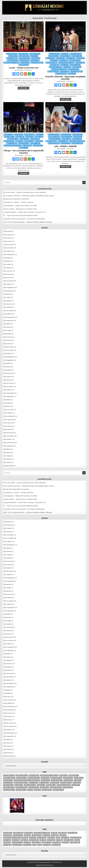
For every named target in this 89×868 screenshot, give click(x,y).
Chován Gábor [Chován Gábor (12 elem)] (21, 778)
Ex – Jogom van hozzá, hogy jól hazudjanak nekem (21, 215)
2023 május (7, 330)
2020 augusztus (9, 420)
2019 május (7, 456)
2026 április (7, 231)
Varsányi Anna (24, 65)
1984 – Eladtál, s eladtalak (66, 146)
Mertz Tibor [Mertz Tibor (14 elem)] (33, 783)
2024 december (8, 281)
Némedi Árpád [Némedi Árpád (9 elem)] (55, 783)
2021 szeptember (9, 393)
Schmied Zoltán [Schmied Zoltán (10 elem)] (9, 787)
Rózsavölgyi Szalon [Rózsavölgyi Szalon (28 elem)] (64, 785)
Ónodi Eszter (30, 141)
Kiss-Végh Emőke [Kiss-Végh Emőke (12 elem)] (57, 780)
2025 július (7, 258)
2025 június (7, 261)
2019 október (8, 439)
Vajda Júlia (72, 74)
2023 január (7, 344)
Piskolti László (76, 65)
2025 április (7, 268)
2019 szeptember (9, 443)
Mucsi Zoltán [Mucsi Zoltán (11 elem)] (44, 783)
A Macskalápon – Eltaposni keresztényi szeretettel (20, 206)
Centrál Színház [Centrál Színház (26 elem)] (9, 778)
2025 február (8, 274)
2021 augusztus (8, 396)
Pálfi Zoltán (65, 65)
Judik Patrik (64, 60)
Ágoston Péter (66, 134)
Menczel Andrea (13, 60)
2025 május (7, 264)
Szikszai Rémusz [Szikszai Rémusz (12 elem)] (9, 790)
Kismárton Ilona (52, 63)
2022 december (9, 347)
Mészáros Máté (10, 141)
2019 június (7, 453)
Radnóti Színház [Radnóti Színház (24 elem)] (30, 785)
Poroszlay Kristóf (56, 67)
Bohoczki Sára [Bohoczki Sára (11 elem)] (34, 775)
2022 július (7, 363)
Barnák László (24, 54)
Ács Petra (65, 54)
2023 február (8, 340)
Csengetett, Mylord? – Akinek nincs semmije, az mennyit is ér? (25, 212)
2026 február (8, 238)
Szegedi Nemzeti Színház (12, 63)
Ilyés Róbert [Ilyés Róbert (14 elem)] (79, 778)
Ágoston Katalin (54, 134)
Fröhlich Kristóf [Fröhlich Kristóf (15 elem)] (56, 778)
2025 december (9, 245)
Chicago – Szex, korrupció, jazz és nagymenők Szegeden (23, 152)
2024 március (8, 304)
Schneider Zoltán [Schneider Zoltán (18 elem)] (21, 787)
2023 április (7, 334)
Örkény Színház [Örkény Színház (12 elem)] (58, 790)
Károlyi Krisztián (75, 60)
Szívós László (38, 145)
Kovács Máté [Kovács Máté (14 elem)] (68, 780)
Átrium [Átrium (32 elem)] (37, 790)
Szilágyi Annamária (38, 63)
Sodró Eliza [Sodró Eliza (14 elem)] (44, 787)
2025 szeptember (9, 254)
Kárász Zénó (39, 137)
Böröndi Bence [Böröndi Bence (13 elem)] (74, 775)
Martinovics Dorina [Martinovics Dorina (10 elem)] (21, 783)
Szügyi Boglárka (62, 74)
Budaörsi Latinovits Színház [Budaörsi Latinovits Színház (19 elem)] (49, 775)
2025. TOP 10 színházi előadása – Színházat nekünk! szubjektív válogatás (28, 222)
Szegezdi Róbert (74, 69)
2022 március (8, 373)
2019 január (7, 462)
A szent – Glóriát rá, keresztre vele (23, 68)
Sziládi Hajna (26, 63)
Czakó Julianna (30, 134)
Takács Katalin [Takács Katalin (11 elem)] (21, 790)
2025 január (7, 278)
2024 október (8, 284)
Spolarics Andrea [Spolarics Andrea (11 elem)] (56, 787)
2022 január (7, 380)
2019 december (8, 433)
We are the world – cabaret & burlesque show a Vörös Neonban (25, 192)
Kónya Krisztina (13, 139)
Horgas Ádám (67, 139)
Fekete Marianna (13, 58)
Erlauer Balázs (25, 56)
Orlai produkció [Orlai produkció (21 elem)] (66, 783)
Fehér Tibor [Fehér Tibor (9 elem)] (45, 778)
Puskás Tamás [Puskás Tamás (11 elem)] (8, 785)
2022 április (7, 370)
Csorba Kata (14, 56)
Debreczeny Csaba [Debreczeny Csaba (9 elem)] (34, 778)
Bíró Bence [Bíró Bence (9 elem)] (63, 775)
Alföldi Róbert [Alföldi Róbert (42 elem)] (9, 775)
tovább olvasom (24, 88)
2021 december (8, 383)
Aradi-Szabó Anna (76, 54)
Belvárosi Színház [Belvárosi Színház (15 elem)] (22, 775)
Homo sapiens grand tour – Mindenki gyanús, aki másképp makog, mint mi (29, 196)
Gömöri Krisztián (25, 58)
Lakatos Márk (36, 139)
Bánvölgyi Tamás (55, 137)
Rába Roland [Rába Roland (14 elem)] (51, 785)
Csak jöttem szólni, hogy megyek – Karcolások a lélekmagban (24, 219)
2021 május (7, 403)
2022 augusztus (8, 360)
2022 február (8, 377)
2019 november (9, 436)
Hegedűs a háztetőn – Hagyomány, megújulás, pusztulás (66, 78)
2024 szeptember (9, 288)
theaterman (20, 70)
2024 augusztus (8, 291)
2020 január (7, 429)
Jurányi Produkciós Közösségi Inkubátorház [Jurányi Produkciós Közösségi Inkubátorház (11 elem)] (27, 780)
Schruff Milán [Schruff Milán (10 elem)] (34, 787)
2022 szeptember (9, 357)
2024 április (7, 301)
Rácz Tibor (68, 67)
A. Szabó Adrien (55, 54)
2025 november (9, 248)
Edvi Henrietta (10, 137)
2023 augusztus (8, 321)
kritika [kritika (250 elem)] (78, 780)
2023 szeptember (9, 317)
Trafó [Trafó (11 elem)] (30, 790)
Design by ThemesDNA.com (44, 865)
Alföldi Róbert (12, 54)
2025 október (8, 251)
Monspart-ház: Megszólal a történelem (16, 199)
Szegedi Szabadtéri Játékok (13, 145)
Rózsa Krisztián (24, 143)
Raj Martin (39, 141)
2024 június (7, 294)
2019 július (7, 449)
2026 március (8, 235)
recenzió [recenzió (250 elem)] (41, 785)
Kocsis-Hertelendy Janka (67, 63)
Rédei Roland (35, 60)
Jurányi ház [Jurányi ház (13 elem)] (8, 780)
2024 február (8, 307)
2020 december (9, 410)
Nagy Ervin (20, 141)
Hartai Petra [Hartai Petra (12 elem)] (68, 778)
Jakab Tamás (36, 58)
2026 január (7, 241)
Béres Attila (9, 134)
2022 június (7, 367)
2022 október (8, 354)
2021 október (8, 390)
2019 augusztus (8, 446)
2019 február (8, 459)
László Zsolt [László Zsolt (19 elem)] (8, 783)
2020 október (8, 413)
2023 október (8, 314)
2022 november (9, 350)
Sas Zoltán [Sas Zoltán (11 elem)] (76, 785)
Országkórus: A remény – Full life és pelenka (18, 202)
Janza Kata (30, 137)
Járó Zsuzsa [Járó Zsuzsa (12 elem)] (45, 780)
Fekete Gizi (35, 56)
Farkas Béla (81, 58)
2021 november (8, 387)
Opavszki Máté (25, 60)
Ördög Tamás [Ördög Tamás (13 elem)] (47, 790)
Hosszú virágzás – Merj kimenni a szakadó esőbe (20, 209)
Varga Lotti (24, 148)
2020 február (8, 426)
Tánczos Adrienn (78, 143)
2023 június (7, 327)
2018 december (8, 466)
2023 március (8, 337)
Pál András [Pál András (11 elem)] (19, 785)
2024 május (7, 297)
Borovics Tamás (35, 54)
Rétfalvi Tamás (12, 143)
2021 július (7, 400)
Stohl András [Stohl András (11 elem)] (68, 787)
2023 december (9, 311)
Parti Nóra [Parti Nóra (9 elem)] (77, 783)
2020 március (8, 423)
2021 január (7, 406)
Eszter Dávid (71, 58)
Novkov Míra (55, 65)
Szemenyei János (54, 71)
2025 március (8, 271)
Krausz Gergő (80, 63)
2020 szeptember (9, 416)
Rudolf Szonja (36, 143)
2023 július (7, 324)
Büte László (51, 58)
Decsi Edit (40, 134)
